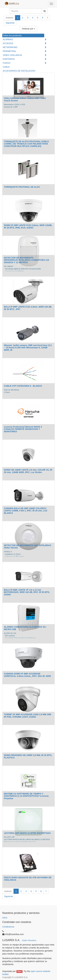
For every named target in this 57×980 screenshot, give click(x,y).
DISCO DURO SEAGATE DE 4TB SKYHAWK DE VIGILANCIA (28, 879)
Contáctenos (8, 927)
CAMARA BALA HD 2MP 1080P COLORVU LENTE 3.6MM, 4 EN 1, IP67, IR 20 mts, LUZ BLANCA (26, 511)
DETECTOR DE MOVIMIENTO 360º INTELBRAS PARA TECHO (28, 546)
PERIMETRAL (9, 51)
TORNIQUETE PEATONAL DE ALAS (22, 187)
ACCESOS (8, 43)
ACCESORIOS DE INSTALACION (19, 71)
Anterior (9, 18)
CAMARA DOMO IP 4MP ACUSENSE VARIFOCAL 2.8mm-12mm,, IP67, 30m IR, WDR (27, 675)
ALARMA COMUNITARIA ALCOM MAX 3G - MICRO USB (25, 628)
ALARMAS (8, 39)
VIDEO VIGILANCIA (12, 55)
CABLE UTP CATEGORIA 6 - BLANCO (23, 386)
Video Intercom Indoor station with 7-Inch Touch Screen (25, 99)
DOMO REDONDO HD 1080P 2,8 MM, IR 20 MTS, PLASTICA (28, 756)
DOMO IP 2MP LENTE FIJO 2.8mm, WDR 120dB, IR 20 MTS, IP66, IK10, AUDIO (28, 226)
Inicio (5, 918)
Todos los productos (12, 35)
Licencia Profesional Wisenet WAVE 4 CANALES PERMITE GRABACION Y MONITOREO (23, 429)
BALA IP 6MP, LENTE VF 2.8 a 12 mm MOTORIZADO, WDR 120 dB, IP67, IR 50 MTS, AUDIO (27, 592)
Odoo (19, 971)
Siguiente (10, 23)
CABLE (6, 67)
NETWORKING (10, 47)
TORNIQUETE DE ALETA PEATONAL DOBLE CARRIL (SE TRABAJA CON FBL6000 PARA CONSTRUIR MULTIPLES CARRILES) (26, 144)
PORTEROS (9, 59)
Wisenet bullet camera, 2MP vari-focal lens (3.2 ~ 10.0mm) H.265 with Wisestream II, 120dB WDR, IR (28, 348)
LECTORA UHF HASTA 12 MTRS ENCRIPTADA (27, 833)
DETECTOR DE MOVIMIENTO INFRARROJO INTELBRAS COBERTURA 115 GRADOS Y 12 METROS (27, 260)
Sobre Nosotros (29, 940)
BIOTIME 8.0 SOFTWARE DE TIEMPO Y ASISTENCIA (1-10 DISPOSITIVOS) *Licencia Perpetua (26, 796)
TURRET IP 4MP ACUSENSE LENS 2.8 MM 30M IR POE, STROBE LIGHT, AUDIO (28, 716)
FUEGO (7, 63)
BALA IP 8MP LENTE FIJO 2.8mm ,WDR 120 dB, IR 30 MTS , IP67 (28, 308)
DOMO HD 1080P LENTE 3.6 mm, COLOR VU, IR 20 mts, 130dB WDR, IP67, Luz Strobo (28, 471)
